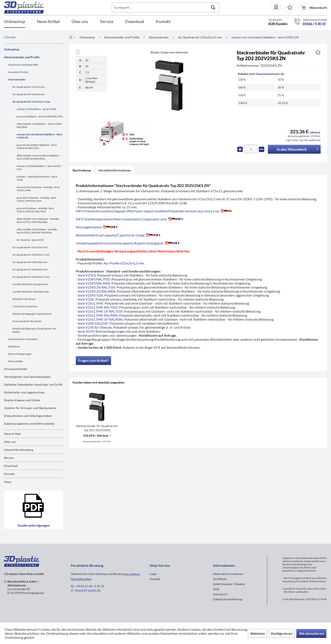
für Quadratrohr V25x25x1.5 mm (31, 102)
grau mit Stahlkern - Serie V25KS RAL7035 (40, 116)
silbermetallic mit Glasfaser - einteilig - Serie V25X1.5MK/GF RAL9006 (37, 231)
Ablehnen (257, 633)
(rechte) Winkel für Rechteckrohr (31, 292)
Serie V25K (86, 299)
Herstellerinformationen (115, 170)
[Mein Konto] (278, 7)
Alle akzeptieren (311, 633)
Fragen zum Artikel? (93, 360)
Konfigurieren (282, 633)
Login (153, 574)
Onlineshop (12, 49)
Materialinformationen (228, 574)
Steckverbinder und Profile (22, 57)
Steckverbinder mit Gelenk (23, 339)
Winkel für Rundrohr (24, 299)
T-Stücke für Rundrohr (25, 306)
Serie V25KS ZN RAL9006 (96, 291)
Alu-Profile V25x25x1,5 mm (124, 263)
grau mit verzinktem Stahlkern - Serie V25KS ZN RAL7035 (37, 146)
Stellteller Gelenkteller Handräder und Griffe (33, 384)
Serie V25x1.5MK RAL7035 (98, 307)
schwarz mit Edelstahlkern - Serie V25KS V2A (39, 168)
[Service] (107, 22)
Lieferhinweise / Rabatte (229, 584)
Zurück (10, 37)
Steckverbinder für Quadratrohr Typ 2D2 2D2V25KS (97, 428)
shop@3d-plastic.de (88, 590)
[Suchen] (213, 7)
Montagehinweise (97, 227)
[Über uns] (80, 22)
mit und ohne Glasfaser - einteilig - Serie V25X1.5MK (38, 189)
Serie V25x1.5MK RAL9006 (98, 315)
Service (9, 458)
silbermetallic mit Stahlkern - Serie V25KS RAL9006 (39, 125)
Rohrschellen (16, 361)
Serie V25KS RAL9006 (94, 283)
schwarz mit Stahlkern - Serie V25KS (36, 109)
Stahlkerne (14, 346)
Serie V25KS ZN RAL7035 (96, 287)
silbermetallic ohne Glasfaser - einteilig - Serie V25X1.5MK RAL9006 (38, 220)
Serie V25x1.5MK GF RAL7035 (100, 311)
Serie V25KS (87, 275)
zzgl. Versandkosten (310, 140)
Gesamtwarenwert (268, 74)
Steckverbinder (17, 79)
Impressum (220, 594)
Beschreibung (82, 170)
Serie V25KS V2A (90, 295)
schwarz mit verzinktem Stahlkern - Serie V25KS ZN (39, 136)
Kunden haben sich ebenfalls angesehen (98, 382)
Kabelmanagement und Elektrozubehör (30, 424)
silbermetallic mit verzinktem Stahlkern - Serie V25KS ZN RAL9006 (39, 157)
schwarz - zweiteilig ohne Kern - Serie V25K (37, 178)
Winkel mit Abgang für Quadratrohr (32, 314)
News (8, 482)
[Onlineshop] (15, 22)
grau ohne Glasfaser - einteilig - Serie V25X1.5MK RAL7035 (36, 199)
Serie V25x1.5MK (90, 303)
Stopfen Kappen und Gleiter (22, 400)
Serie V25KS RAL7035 (94, 279)
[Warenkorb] (304, 7)
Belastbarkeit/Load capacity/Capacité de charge (119, 235)
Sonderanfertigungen (34, 510)
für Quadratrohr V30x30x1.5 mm (31, 255)
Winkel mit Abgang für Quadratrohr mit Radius (34, 330)
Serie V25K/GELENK (93, 323)
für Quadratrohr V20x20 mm (29, 94)
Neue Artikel (12, 434)
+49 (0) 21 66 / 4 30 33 (90, 586)
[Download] (135, 22)
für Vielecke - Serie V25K (30, 240)
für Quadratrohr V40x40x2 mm (30, 269)
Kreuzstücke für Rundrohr (27, 321)
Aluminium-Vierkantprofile (23, 65)
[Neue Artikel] (48, 22)
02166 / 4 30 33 (314, 24)
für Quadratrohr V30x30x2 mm (30, 262)
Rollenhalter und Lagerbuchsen (24, 392)
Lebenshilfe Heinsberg (19, 450)
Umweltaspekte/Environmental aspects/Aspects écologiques (128, 243)
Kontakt (9, 474)
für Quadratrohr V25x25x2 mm (30, 247)
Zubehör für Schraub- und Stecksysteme (30, 408)
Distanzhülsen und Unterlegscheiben (28, 416)
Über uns (10, 442)
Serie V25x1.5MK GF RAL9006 (100, 319)
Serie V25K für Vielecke (95, 327)
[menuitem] (278, 7)
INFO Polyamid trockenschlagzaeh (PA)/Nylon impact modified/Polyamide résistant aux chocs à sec (154, 211)
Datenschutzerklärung (228, 599)
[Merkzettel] (290, 7)
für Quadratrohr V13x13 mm (29, 87)
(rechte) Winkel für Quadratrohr (30, 284)
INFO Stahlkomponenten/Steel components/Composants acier (130, 219)
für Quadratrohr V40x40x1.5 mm (31, 277)
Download (11, 466)
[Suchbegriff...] (165, 7)
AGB (216, 589)
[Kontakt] (163, 22)
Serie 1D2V (86, 331)
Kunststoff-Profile (18, 72)
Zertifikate (220, 579)
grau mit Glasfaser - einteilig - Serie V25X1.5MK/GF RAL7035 (35, 210)
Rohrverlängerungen (20, 354)
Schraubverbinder (16, 369)
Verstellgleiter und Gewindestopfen (27, 377)
